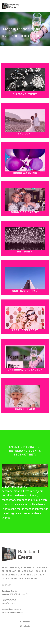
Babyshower (25, 415)
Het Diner (25, 258)
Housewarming (25, 179)
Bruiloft (25, 139)
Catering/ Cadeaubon (25, 376)
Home (5, 36)
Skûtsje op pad (25, 297)
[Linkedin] (25, 626)
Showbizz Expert (25, 218)
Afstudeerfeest (25, 336)
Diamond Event (25, 100)
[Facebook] (25, 622)
